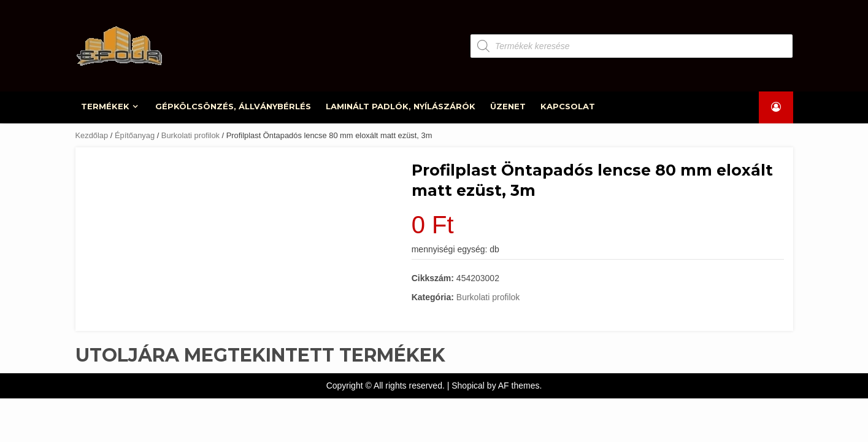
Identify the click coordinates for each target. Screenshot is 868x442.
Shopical (468, 386)
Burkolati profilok (190, 135)
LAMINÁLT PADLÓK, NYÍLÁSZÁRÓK (401, 106)
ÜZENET (508, 106)
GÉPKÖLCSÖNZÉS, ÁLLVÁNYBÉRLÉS (233, 106)
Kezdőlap (92, 135)
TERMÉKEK (106, 106)
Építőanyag (135, 135)
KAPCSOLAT (568, 106)
